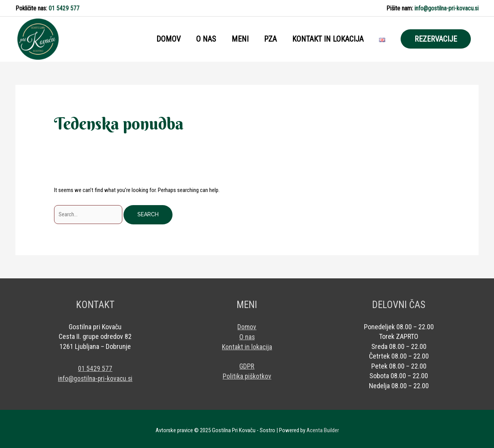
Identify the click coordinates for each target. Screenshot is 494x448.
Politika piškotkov (247, 372)
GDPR (247, 362)
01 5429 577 (64, 8)
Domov (247, 323)
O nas (247, 333)
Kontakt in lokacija (247, 343)
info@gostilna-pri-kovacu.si (447, 8)
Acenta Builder (323, 427)
